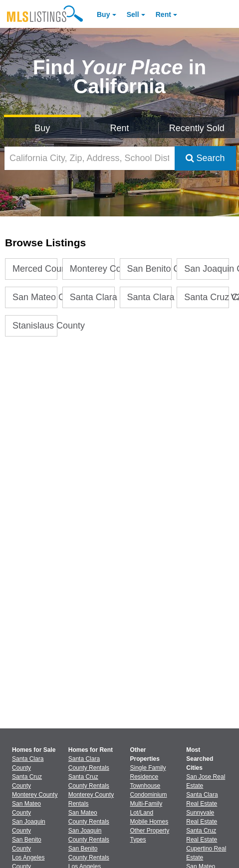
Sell (133, 14)
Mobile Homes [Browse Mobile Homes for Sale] (149, 822)
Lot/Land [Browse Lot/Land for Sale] (142, 813)
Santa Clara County (92, 297)
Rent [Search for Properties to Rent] (119, 128)
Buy (103, 14)
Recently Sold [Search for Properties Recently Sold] (197, 128)
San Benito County (150, 269)
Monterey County (92, 269)
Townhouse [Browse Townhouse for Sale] (145, 786)
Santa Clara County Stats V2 (150, 297)
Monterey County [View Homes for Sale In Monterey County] (35, 795)
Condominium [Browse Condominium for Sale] (149, 795)
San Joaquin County (207, 269)
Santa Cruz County (207, 297)
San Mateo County (35, 297)
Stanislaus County (35, 326)
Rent (163, 14)
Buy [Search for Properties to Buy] (42, 128)
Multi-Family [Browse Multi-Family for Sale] (146, 804)
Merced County (35, 269)
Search (205, 158)
